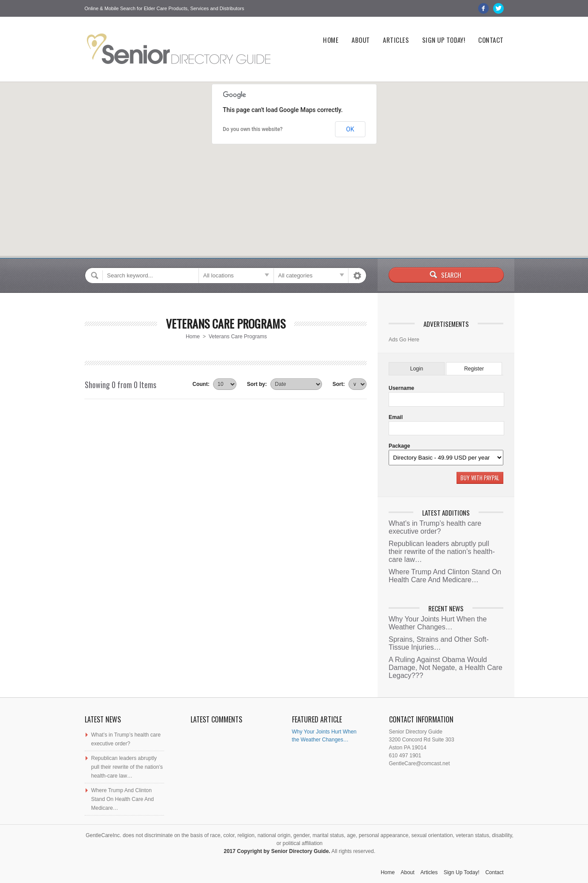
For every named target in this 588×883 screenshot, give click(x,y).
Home (331, 40)
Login (417, 369)
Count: (201, 384)
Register (474, 369)
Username (401, 388)
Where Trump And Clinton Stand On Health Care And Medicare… (123, 799)
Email (396, 417)
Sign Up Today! (444, 40)
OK (350, 129)
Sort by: (257, 384)
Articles (396, 40)
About (361, 40)
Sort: (339, 384)
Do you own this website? (253, 129)
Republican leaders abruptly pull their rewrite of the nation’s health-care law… (127, 767)
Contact (491, 40)
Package (399, 446)
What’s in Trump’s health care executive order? (126, 739)
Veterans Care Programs (238, 337)
